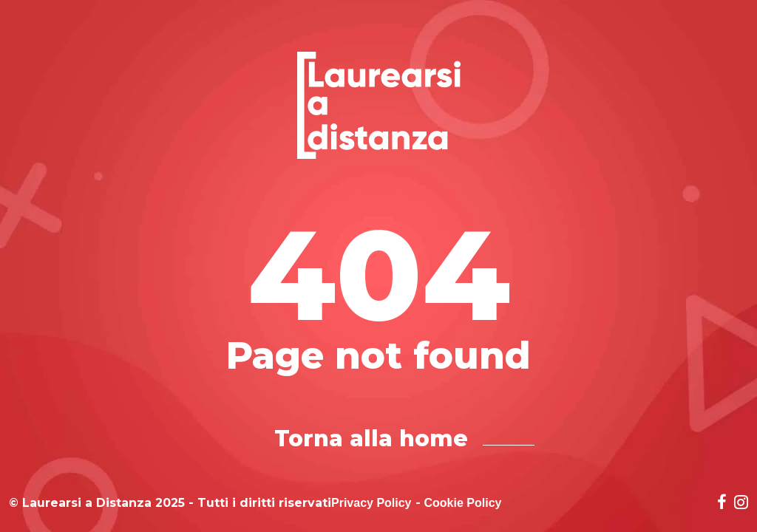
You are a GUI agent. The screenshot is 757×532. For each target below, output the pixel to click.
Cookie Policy (463, 503)
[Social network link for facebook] (722, 504)
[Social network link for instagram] (741, 504)
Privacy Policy (371, 503)
